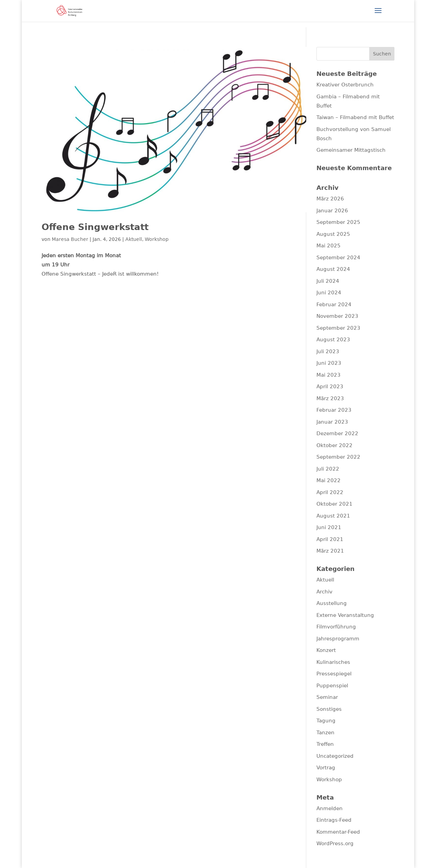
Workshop (157, 239)
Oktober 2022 (334, 445)
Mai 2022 (329, 480)
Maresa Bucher (70, 239)
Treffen (325, 744)
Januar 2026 (332, 211)
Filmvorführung (336, 627)
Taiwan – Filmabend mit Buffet (355, 117)
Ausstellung (332, 603)
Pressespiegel (334, 674)
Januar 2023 (332, 422)
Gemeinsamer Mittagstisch (351, 150)
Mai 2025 (329, 246)
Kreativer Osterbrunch (345, 85)
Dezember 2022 (337, 433)
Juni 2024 (329, 293)
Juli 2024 (328, 281)
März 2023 (330, 398)
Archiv (324, 592)
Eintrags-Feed (334, 820)
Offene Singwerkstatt (95, 227)
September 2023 (338, 328)
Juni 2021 (329, 527)
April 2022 (330, 492)
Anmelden (330, 808)
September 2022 (338, 457)
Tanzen (325, 733)
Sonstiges (329, 709)
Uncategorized (335, 756)
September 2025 (338, 222)
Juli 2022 (328, 469)
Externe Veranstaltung (345, 615)
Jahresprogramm (338, 639)
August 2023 (333, 340)
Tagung (326, 721)
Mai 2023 (329, 375)
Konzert (326, 650)
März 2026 (330, 199)
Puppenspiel (332, 686)
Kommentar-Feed (338, 832)
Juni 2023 (329, 363)
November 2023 (337, 316)
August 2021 (333, 516)
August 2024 (333, 269)
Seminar (327, 697)
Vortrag (326, 768)
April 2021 (330, 539)
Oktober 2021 (334, 504)
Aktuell (134, 239)
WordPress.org (335, 844)
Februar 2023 (334, 410)
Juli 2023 (328, 351)
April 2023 (330, 387)
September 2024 (338, 258)
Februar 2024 (334, 305)
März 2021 (330, 551)
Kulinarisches (333, 662)
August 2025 (333, 234)
